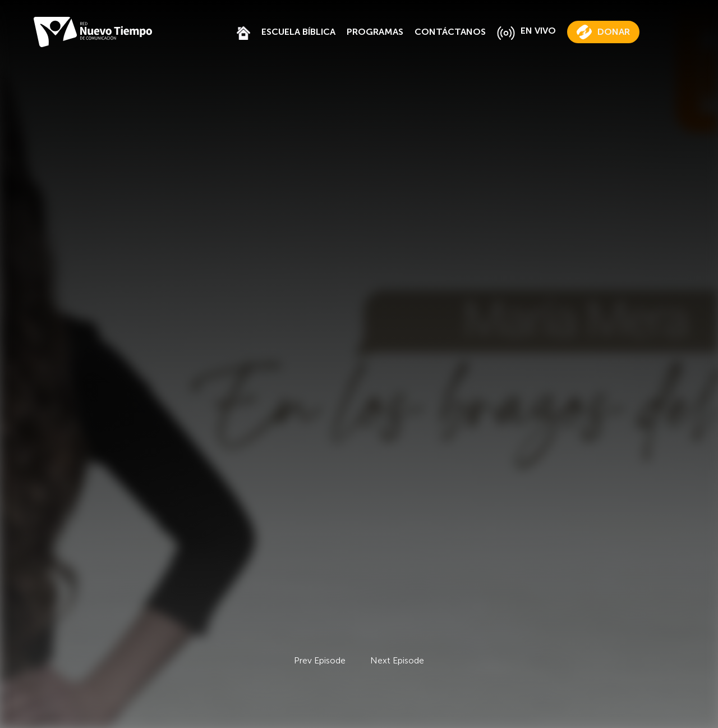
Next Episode (397, 660)
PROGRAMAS (375, 32)
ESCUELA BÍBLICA (298, 32)
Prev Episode (320, 660)
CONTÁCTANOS (450, 32)
